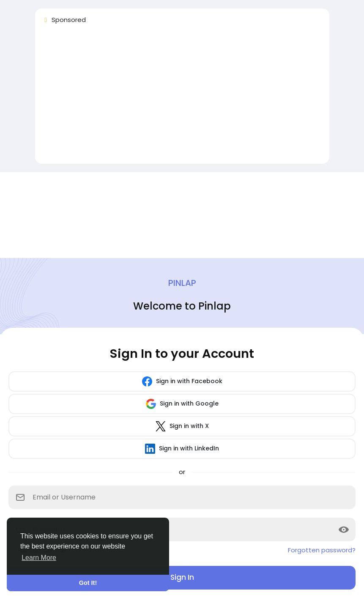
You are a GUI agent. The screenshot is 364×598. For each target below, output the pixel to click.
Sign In (182, 577)
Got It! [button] (88, 583)
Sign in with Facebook (182, 381)
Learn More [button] (39, 558)
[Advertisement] (182, 98)
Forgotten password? (322, 550)
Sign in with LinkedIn (182, 449)
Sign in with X (182, 426)
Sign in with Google (182, 404)
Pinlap (182, 283)
